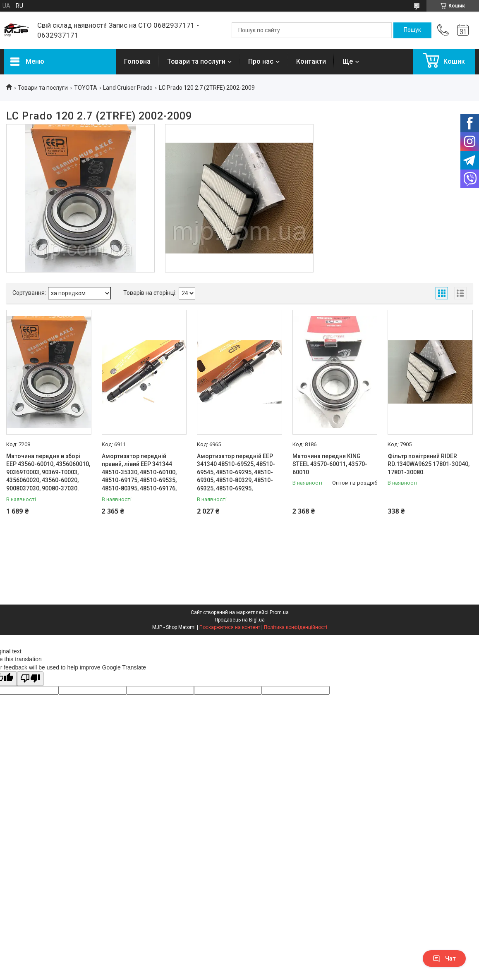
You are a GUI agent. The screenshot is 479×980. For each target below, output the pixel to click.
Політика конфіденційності (296, 627)
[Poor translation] (30, 679)
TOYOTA (86, 88)
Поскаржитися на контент (230, 627)
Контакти (311, 61)
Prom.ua (279, 612)
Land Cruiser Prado (128, 88)
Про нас (261, 61)
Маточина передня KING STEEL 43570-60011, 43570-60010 (330, 464)
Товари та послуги (196, 61)
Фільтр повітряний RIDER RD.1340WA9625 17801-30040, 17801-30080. (429, 464)
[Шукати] (412, 30)
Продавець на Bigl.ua (240, 620)
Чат (444, 958)
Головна (137, 61)
